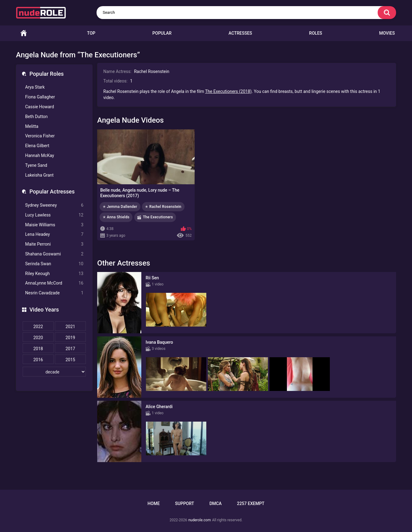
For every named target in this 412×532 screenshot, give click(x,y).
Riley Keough (54, 274)
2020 (38, 338)
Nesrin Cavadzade (54, 293)
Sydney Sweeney (54, 205)
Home (24, 33)
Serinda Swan (54, 264)
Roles (315, 33)
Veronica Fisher (40, 136)
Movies (387, 33)
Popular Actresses (52, 191)
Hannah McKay (40, 155)
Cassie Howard (40, 107)
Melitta (32, 126)
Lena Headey (54, 234)
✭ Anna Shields (116, 217)
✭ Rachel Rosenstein (163, 207)
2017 (70, 349)
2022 (38, 327)
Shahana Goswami (54, 254)
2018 (38, 349)
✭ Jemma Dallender (120, 207)
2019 (70, 338)
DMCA (216, 503)
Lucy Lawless (54, 215)
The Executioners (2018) (228, 91)
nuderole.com (199, 520)
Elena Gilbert (37, 146)
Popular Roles (47, 74)
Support (185, 503)
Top (91, 33)
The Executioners (158, 217)
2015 (70, 360)
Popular (162, 33)
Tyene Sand (36, 165)
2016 (38, 360)
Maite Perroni (54, 244)
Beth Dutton (36, 117)
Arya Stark (35, 87)
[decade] (54, 372)
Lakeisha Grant (39, 175)
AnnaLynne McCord (54, 283)
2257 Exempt (251, 503)
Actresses (240, 33)
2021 (70, 327)
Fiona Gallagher (40, 97)
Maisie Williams (54, 225)
